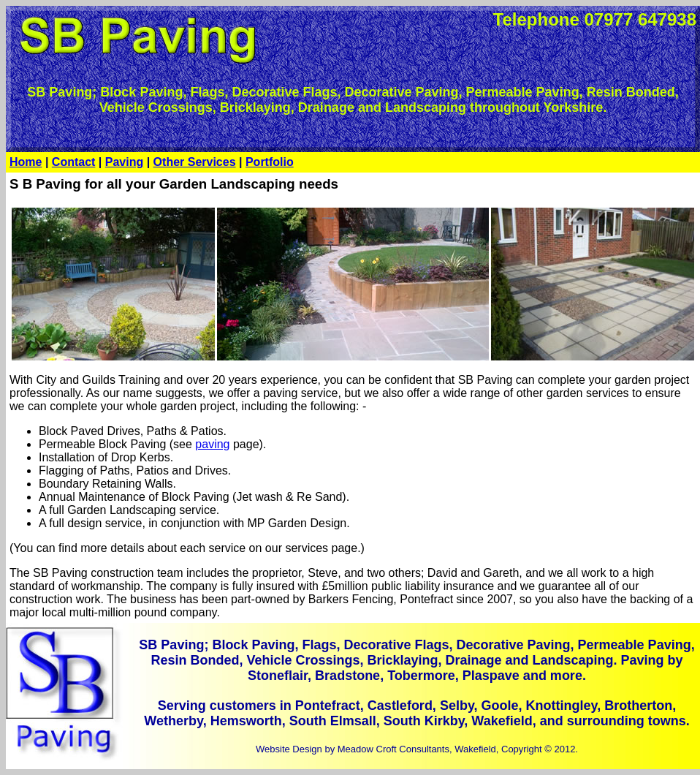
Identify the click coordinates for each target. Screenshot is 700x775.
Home (26, 162)
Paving (124, 162)
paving (212, 444)
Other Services (195, 162)
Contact (74, 162)
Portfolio (270, 162)
